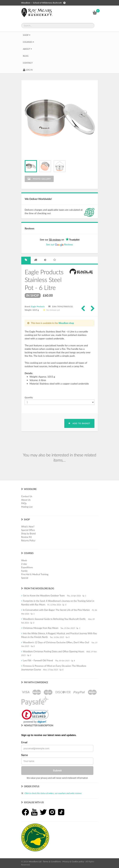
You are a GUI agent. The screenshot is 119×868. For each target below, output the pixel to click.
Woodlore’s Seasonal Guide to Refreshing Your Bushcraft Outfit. (54, 619)
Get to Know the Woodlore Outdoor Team (44, 596)
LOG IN (28, 70)
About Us (26, 500)
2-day (24, 564)
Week (24, 560)
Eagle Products (38, 306)
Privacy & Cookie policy (73, 861)
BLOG (26, 56)
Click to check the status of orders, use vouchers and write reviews (53, 793)
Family (24, 571)
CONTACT (28, 63)
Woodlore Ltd (35, 861)
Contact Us (27, 496)
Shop (27, 35)
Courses (29, 42)
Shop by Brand (28, 534)
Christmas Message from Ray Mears (41, 628)
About (27, 49)
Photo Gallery (39, 179)
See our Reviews (59, 244)
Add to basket (79, 423)
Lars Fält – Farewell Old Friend (38, 660)
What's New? (28, 527)
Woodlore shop (66, 323)
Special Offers (28, 530)
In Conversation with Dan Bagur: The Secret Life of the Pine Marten (56, 610)
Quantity (29, 397)
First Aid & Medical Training (35, 574)
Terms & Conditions (52, 861)
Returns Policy (28, 540)
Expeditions (27, 567)
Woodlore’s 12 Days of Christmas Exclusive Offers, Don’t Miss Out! (56, 642)
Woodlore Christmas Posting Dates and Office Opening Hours (54, 651)
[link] (35, 716)
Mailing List (27, 507)
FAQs (24, 503)
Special (25, 578)
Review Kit (27, 537)
